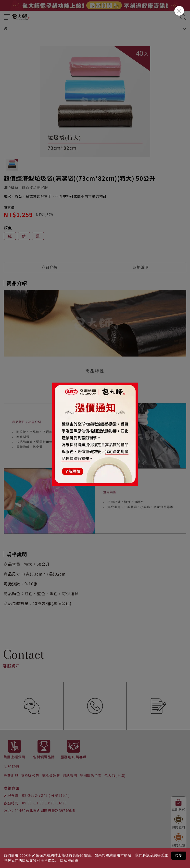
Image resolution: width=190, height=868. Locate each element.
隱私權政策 (69, 860)
